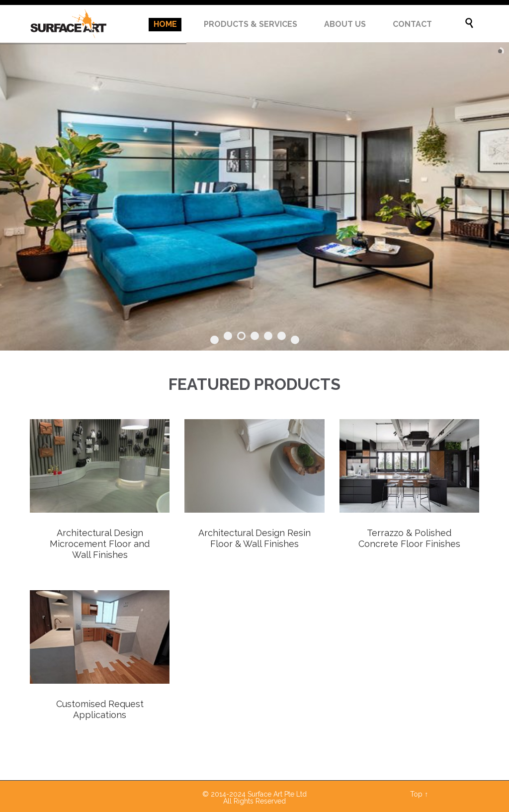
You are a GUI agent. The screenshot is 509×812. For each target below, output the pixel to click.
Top (416, 794)
